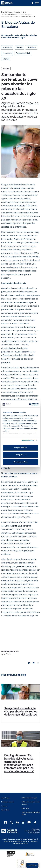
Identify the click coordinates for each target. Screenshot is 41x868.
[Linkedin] (17, 822)
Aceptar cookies (21, 447)
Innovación (7, 53)
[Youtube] (29, 822)
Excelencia (31, 47)
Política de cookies (8, 802)
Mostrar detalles (28, 441)
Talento (6, 59)
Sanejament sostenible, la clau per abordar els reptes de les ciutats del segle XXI (21, 712)
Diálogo (19, 47)
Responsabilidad (23, 53)
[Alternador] (37, 3)
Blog (25, 12)
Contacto (4, 806)
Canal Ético (5, 810)
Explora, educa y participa (11, 12)
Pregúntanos (32, 865)
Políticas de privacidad (29, 798)
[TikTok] (35, 822)
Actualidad (7, 47)
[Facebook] (6, 822)
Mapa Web (25, 808)
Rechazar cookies (20, 462)
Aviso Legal (5, 798)
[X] (38, 663)
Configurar (21, 455)
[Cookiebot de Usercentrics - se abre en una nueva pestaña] (29, 404)
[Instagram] (23, 822)
